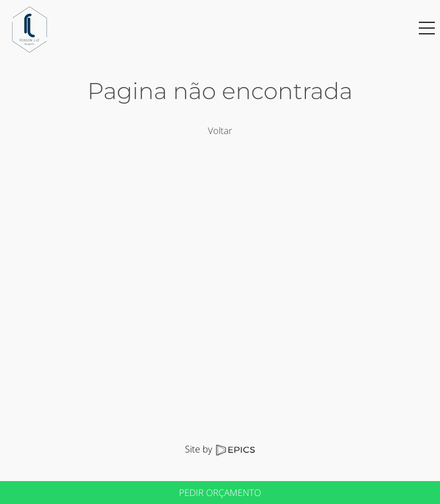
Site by (220, 449)
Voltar (220, 131)
